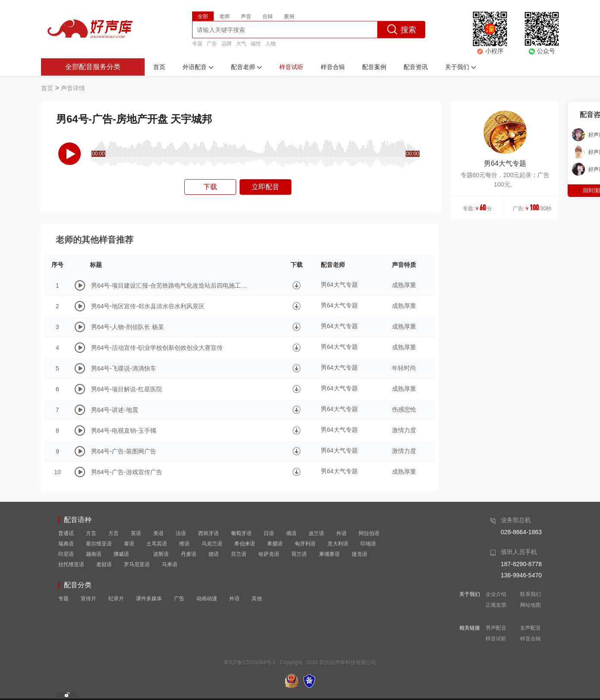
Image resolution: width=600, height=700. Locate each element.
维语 (184, 544)
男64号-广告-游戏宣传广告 (127, 472)
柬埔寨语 (329, 554)
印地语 (368, 544)
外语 (341, 533)
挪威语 (121, 554)
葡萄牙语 (241, 533)
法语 (181, 533)
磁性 (256, 43)
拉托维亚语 (71, 564)
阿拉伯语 (369, 533)
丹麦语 (189, 554)
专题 (197, 43)
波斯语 (161, 554)
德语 (214, 554)
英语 (136, 533)
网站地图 (531, 605)
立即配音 (265, 187)
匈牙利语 (305, 544)
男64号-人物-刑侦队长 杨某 (128, 327)
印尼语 (66, 554)
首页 (47, 88)
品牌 (227, 43)
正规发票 (496, 605)
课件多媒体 (149, 599)
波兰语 (316, 533)
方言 (91, 533)
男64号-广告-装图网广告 (124, 451)
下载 (210, 187)
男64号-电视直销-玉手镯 (124, 431)
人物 (271, 43)
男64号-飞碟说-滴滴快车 (124, 368)
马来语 (170, 564)
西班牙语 (208, 533)
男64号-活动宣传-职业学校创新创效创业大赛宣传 (157, 348)
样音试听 (496, 639)
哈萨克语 (269, 554)
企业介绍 (496, 594)
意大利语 (338, 544)
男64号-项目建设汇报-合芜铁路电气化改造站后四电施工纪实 (171, 285)
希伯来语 (245, 544)
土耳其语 (157, 544)
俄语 (291, 533)
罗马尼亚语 (137, 564)
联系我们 (531, 594)
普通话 (66, 533)
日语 (269, 533)
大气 (241, 43)
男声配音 (496, 628)
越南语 (94, 554)
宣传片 (88, 599)
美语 (158, 533)
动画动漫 (207, 599)
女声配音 (531, 628)
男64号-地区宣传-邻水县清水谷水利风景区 (148, 306)
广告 (212, 43)
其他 (257, 599)
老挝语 (104, 564)
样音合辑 (531, 639)
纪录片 (116, 599)
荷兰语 (299, 554)
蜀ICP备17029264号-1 (249, 662)
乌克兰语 (212, 544)
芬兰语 (239, 554)
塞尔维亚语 (99, 544)
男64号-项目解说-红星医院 (127, 389)
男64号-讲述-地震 (115, 410)
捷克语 (360, 554)
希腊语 (275, 544)
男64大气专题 (505, 163)
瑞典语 (66, 544)
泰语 (129, 544)
